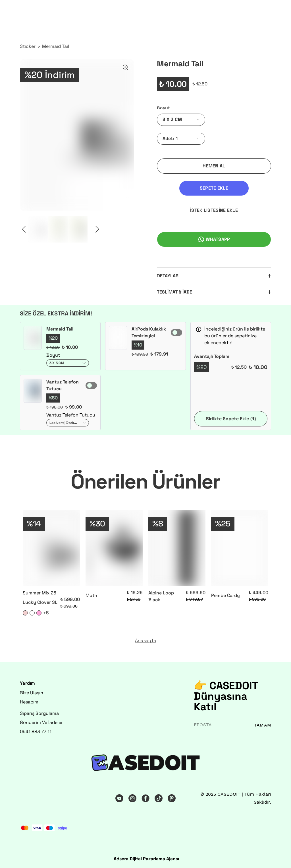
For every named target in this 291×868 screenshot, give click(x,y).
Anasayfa (145, 641)
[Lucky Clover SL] (51, 548)
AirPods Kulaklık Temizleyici (149, 332)
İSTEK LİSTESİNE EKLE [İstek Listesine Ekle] (214, 210)
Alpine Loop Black (161, 596)
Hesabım (29, 702)
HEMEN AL (214, 166)
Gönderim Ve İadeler (41, 722)
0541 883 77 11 (36, 731)
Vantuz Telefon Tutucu (63, 385)
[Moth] (114, 548)
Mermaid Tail (56, 46)
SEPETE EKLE (214, 188)
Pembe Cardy (225, 595)
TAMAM (263, 725)
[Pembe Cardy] (240, 548)
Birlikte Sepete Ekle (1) (231, 419)
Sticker (28, 46)
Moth (91, 595)
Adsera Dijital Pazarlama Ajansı (146, 859)
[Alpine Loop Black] (177, 548)
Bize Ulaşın (32, 693)
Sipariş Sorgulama (39, 713)
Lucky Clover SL (40, 602)
